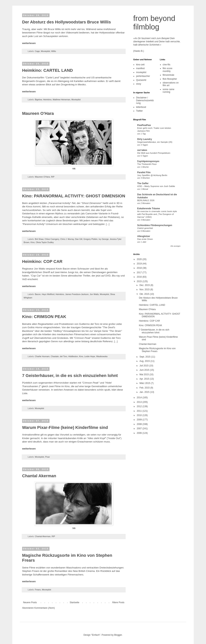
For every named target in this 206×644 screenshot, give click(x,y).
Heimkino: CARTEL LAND (48, 70)
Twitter (139, 111)
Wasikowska (102, 356)
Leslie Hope (90, 356)
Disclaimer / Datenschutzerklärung (145, 100)
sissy (139, 84)
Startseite (75, 602)
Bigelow (38, 100)
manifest (140, 68)
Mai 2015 (144, 375)
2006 (140, 433)
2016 (140, 277)
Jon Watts (94, 294)
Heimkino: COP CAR (42, 261)
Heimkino (47, 100)
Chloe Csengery (52, 239)
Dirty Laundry (145, 139)
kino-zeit (140, 65)
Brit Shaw (39, 239)
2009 (140, 420)
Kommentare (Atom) (45, 608)
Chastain (55, 356)
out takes (142, 150)
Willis (54, 51)
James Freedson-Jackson (77, 294)
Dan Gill (79, 239)
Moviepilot (45, 51)
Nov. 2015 (145, 290)
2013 (140, 402)
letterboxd (141, 107)
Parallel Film (144, 172)
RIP (53, 177)
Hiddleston (73, 356)
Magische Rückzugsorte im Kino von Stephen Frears (157, 350)
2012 (140, 406)
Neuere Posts (30, 602)
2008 (140, 424)
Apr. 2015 (145, 379)
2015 (140, 281)
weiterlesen (29, 43)
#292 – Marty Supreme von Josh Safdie (156, 186)
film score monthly (168, 70)
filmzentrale (168, 75)
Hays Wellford (48, 294)
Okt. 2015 (145, 294)
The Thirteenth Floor (147, 164)
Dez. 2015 (145, 285)
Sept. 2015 (145, 357)
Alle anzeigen (175, 246)
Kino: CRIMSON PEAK (44, 317)
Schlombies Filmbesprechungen (155, 225)
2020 (140, 259)
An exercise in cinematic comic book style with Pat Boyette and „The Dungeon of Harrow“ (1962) (157, 214)
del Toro (64, 356)
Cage (37, 51)
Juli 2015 (144, 366)
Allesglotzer (144, 236)
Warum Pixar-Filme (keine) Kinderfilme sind (65, 427)
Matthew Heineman (62, 100)
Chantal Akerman (39, 476)
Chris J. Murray (67, 239)
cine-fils (167, 65)
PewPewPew (144, 125)
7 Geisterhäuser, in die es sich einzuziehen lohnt (70, 376)
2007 (140, 429)
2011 (140, 411)
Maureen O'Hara (38, 113)
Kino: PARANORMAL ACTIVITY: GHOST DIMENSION (74, 196)
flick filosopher (170, 79)
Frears (38, 590)
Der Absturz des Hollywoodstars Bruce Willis (67, 22)
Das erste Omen (145, 239)
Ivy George (104, 239)
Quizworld (141, 80)
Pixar (48, 457)
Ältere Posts (118, 602)
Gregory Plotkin (90, 239)
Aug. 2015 (145, 361)
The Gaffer (143, 183)
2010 (140, 415)
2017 (140, 273)
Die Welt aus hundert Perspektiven (154, 153)
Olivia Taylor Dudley (45, 242)
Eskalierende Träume (149, 208)
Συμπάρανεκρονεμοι (148, 161)
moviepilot (141, 72)
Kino (33, 242)
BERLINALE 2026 (146, 200)
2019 (140, 264)
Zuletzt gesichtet (145, 228)
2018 (140, 268)
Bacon (38, 294)
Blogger (118, 635)
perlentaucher (143, 76)
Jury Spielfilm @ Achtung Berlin (152, 175)
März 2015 (145, 383)
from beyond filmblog (154, 23)
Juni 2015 (145, 370)
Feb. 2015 (145, 388)
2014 (140, 398)
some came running (169, 91)
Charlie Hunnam (42, 356)
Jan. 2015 (145, 392)
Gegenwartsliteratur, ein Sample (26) (155, 142)
